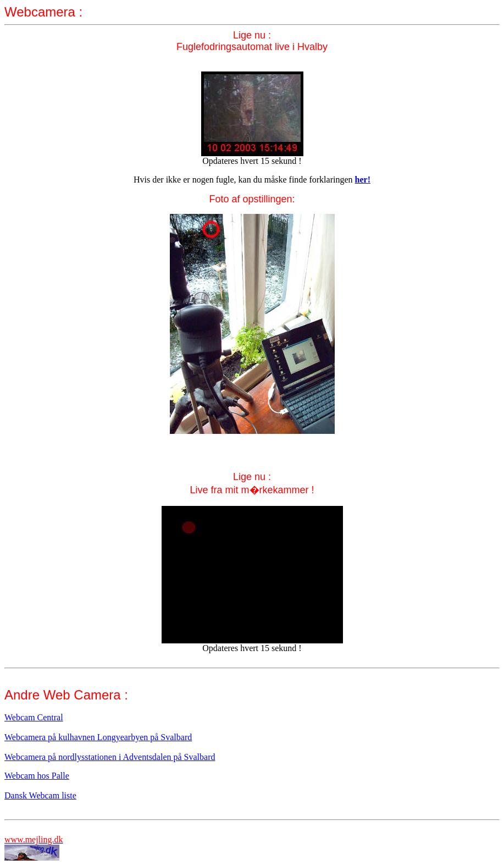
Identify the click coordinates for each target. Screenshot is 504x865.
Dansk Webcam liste (40, 795)
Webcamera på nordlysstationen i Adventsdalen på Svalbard (110, 757)
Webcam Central (34, 717)
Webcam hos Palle (37, 776)
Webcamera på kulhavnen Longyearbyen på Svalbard (98, 737)
